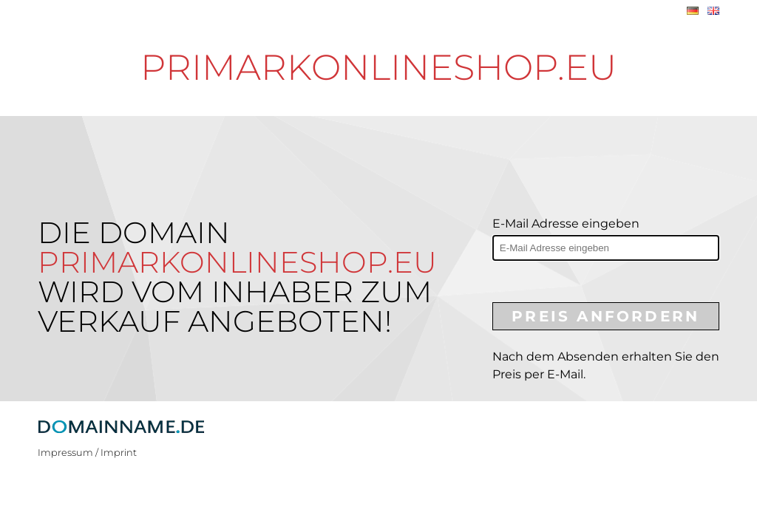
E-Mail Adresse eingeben (566, 224)
